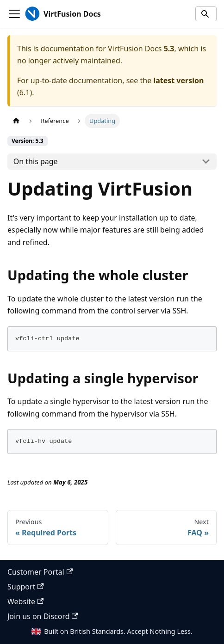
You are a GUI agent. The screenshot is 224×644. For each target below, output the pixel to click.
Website (25, 601)
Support (26, 587)
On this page (36, 161)
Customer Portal (40, 572)
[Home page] (16, 121)
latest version (178, 80)
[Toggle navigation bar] (14, 14)
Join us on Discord (43, 616)
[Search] (206, 14)
